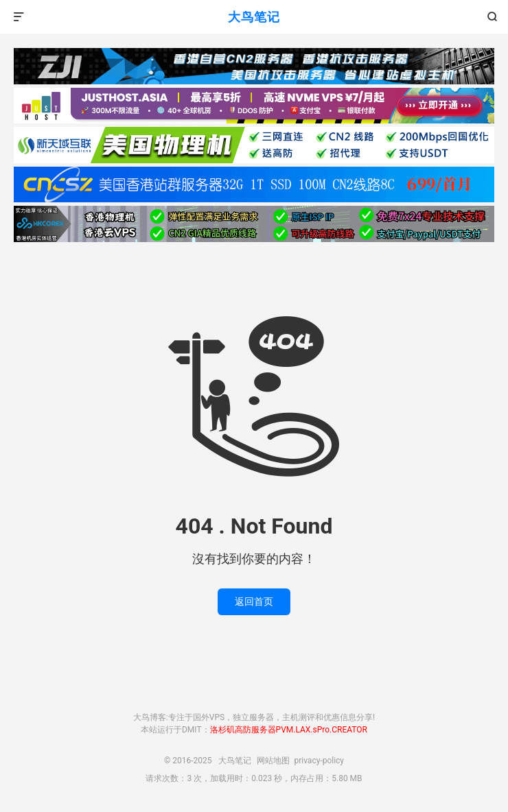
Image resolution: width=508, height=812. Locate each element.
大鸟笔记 (254, 17)
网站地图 (273, 761)
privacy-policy (319, 761)
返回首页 (254, 601)
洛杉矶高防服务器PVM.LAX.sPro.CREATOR (289, 730)
